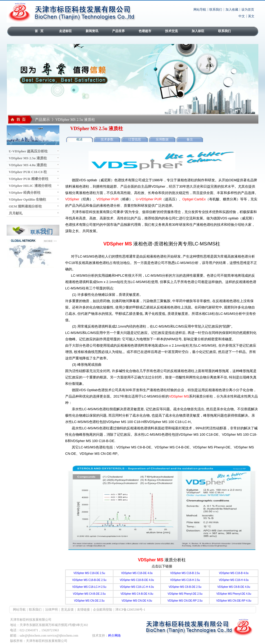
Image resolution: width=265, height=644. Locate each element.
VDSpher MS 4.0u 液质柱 (28, 165)
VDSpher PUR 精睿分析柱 (29, 179)
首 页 (39, 31)
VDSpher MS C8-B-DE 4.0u (234, 587)
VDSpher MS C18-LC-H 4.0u (137, 587)
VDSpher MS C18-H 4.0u (234, 580)
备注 (190, 139)
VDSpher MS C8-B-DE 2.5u (185, 587)
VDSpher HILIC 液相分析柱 (30, 186)
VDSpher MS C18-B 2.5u (185, 573)
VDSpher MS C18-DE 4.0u (137, 573)
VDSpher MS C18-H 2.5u (185, 580)
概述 (79, 139)
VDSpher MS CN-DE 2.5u (89, 601)
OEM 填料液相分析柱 (25, 206)
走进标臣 (65, 31)
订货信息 (135, 139)
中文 (242, 16)
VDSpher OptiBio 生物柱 (27, 199)
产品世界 (118, 31)
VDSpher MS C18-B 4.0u (234, 573)
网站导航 (200, 10)
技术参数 (107, 139)
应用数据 (162, 139)
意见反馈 (67, 610)
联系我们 (216, 10)
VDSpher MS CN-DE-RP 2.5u (185, 601)
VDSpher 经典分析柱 (25, 193)
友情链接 (83, 610)
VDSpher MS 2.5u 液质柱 (28, 158)
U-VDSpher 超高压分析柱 (28, 151)
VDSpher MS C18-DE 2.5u (89, 573)
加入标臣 (198, 31)
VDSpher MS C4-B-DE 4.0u (137, 594)
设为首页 (248, 10)
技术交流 (171, 31)
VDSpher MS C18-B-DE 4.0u (137, 580)
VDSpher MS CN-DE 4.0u (137, 601)
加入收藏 (232, 10)
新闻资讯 (92, 31)
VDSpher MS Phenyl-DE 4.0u (234, 594)
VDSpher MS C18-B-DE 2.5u (89, 580)
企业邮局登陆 (103, 610)
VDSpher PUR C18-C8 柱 (28, 172)
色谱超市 (145, 31)
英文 (251, 16)
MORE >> (50, 241)
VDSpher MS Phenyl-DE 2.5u (185, 594)
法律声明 (51, 610)
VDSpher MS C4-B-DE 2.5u (89, 594)
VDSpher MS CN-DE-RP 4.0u (234, 601)
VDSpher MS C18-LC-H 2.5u (89, 587)
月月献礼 (16, 213)
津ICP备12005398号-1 (130, 610)
